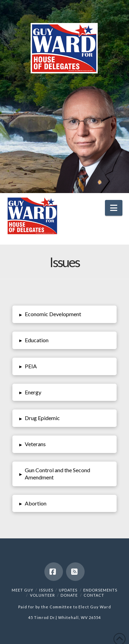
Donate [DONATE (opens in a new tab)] (69, 595)
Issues (46, 590)
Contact (94, 595)
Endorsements (100, 590)
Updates (68, 590)
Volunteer (42, 595)
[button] (114, 208)
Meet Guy (23, 590)
